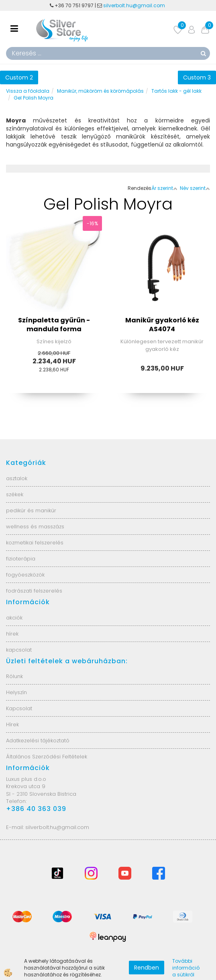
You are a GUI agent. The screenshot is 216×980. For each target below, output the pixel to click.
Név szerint (195, 188)
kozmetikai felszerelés (35, 543)
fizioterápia (21, 559)
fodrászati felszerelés (34, 591)
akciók (14, 618)
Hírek (12, 724)
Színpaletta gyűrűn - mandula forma (54, 325)
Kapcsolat (19, 708)
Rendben (147, 968)
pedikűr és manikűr (31, 510)
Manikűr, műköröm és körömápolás (100, 91)
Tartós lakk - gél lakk (176, 91)
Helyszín (16, 692)
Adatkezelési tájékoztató (38, 741)
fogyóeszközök (25, 575)
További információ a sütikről (186, 968)
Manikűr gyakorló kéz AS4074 (162, 325)
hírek (12, 634)
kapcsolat (19, 650)
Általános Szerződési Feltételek (47, 757)
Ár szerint (164, 188)
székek (15, 494)
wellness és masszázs (35, 527)
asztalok (17, 478)
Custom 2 (19, 77)
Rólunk (14, 676)
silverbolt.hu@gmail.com (135, 5)
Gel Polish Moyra (34, 98)
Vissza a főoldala (28, 91)
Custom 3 (197, 77)
